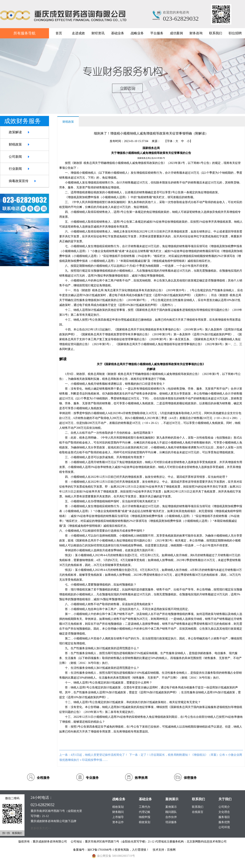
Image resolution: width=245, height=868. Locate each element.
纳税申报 (145, 817)
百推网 (171, 850)
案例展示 (171, 807)
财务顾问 (118, 812)
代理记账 (145, 812)
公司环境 (224, 827)
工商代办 (145, 807)
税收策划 (145, 822)
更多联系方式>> (41, 828)
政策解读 (15, 132)
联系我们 (198, 807)
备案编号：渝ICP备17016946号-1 (94, 850)
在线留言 (198, 812)
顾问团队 (171, 812)
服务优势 (224, 822)
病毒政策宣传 (19, 181)
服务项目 (224, 817)
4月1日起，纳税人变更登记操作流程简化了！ (99, 755)
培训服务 (171, 822)
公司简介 (224, 807)
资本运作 (118, 822)
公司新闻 (15, 157)
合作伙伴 (171, 817)
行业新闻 (15, 169)
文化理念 (224, 812)
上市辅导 (118, 817)
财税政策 (15, 144)
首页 (59, 33)
